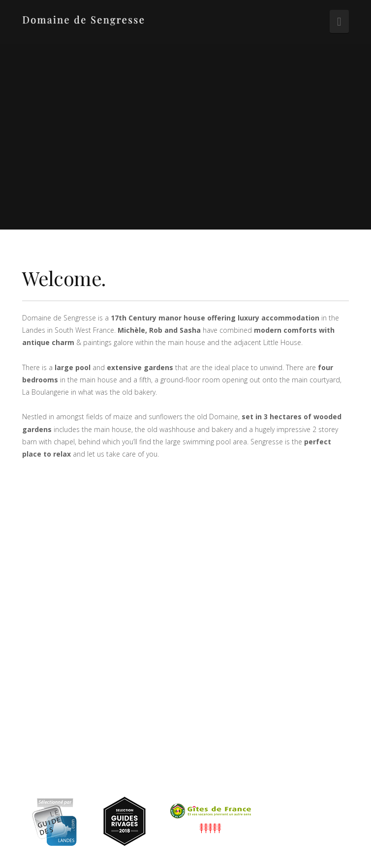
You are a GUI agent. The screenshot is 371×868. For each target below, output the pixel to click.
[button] (339, 21)
